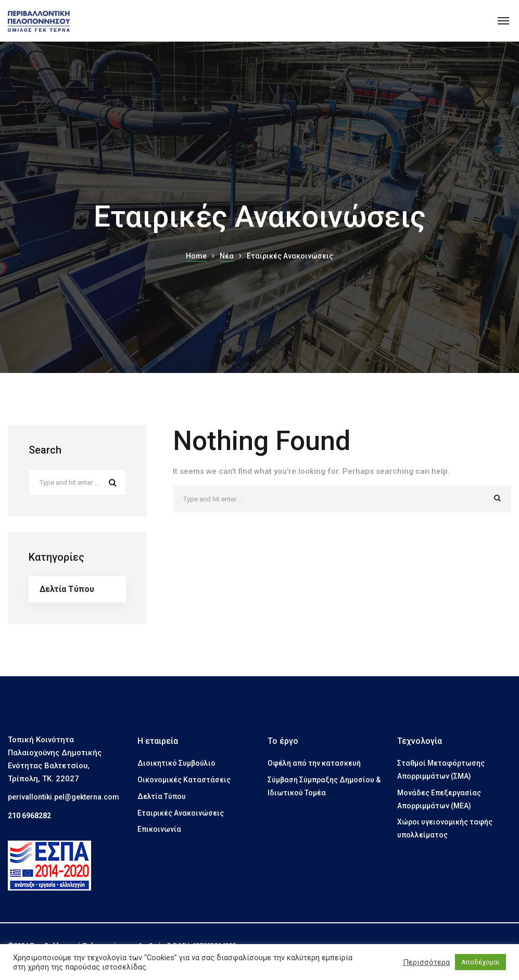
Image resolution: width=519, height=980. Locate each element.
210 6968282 (29, 816)
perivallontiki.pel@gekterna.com (64, 797)
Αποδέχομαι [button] (480, 962)
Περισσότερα (426, 962)
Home (196, 256)
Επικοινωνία (159, 829)
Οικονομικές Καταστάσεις (184, 780)
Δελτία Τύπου (67, 589)
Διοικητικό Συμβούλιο (176, 763)
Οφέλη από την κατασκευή (314, 763)
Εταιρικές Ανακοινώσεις (181, 813)
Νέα (227, 256)
